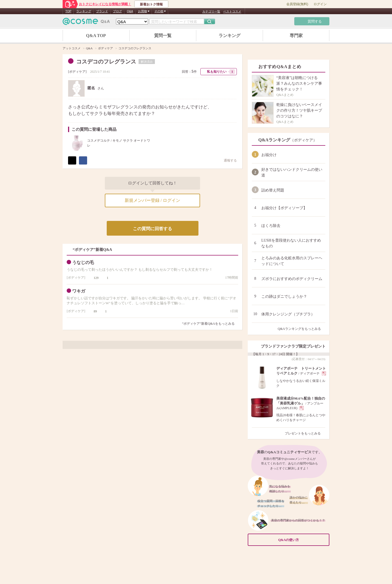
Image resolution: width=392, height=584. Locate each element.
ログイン (320, 4)
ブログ (117, 11)
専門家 (296, 36)
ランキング (84, 11)
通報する (228, 160)
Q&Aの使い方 (302, 540)
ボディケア (77, 72)
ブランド (102, 11)
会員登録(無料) (297, 4)
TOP (68, 11)
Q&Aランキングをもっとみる (301, 329)
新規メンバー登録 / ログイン (152, 200)
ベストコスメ (232, 11)
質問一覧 (163, 36)
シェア (83, 160)
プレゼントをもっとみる (305, 433)
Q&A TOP (96, 36)
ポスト (72, 160)
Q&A (130, 11)
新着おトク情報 (151, 4)
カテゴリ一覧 (211, 11)
